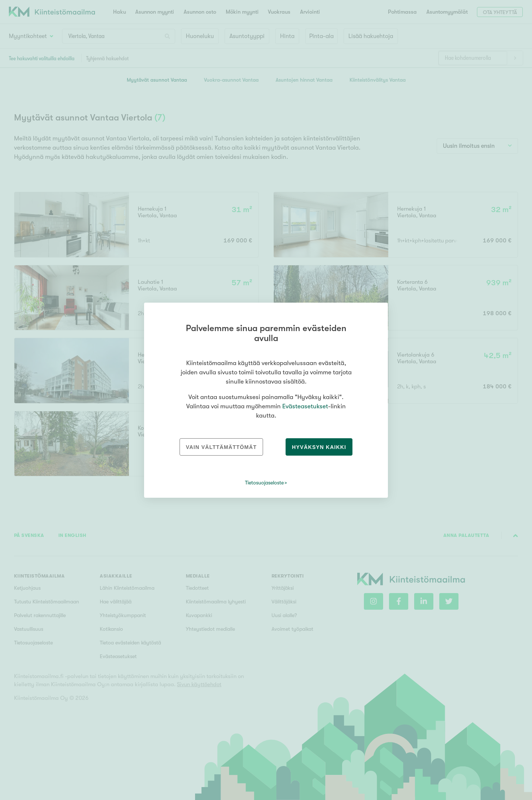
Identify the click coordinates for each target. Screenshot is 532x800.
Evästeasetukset (305, 406)
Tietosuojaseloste (264, 483)
